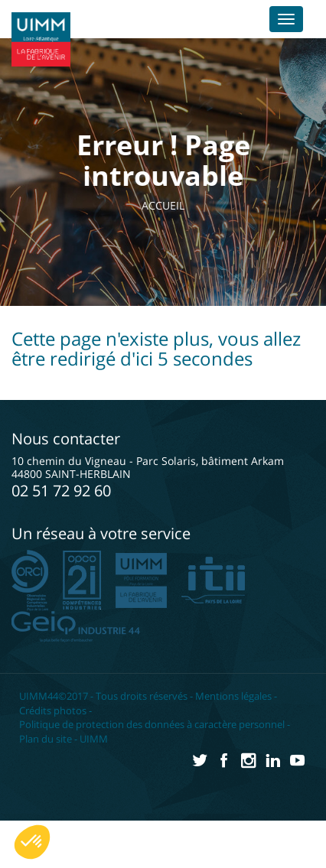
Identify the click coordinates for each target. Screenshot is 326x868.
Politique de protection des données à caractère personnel (152, 724)
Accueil (167, 205)
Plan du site (46, 739)
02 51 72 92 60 (61, 491)
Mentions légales (233, 696)
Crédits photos (53, 710)
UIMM (94, 739)
